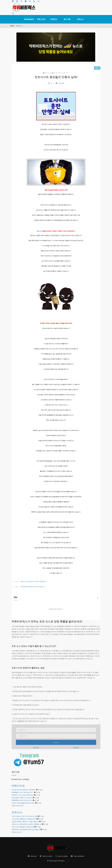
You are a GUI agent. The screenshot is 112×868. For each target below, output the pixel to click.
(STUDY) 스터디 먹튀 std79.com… (23, 795)
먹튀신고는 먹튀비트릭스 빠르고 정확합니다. (33, 581)
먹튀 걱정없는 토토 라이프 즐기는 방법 (25, 816)
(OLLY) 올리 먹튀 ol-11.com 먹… (22, 798)
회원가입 (36, 748)
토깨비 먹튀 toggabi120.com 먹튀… (23, 803)
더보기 (18, 806)
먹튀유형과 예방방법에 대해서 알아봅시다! (33, 587)
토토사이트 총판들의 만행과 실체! (23, 827)
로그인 (56, 742)
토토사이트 (40, 231)
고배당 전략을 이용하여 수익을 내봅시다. (25, 822)
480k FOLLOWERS (46, 856)
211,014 (60, 83)
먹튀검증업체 (29, 19)
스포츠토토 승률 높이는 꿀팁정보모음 (24, 819)
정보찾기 (76, 748)
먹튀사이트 (41, 19)
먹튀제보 (54, 19)
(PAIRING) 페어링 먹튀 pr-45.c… (22, 800)
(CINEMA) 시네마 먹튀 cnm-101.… (23, 792)
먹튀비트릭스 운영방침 (21, 779)
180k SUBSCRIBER (77, 856)
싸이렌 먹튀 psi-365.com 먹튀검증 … (24, 790)
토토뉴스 (80, 19)
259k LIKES (32, 856)
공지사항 (67, 19)
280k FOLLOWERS (62, 856)
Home (12, 26)
